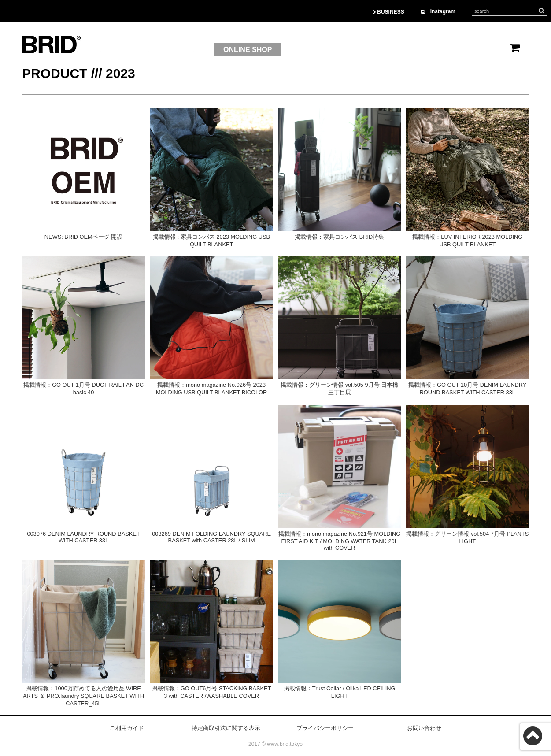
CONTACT (296, 50)
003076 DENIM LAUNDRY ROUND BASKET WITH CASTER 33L (83, 537)
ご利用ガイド (127, 728)
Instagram (438, 11)
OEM (254, 50)
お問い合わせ (424, 728)
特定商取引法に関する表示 (226, 728)
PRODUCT (169, 50)
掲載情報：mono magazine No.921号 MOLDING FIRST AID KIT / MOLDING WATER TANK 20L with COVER (339, 541)
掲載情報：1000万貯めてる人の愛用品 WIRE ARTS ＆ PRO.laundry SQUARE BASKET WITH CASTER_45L (83, 696)
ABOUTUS (118, 50)
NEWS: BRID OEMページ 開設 (83, 237)
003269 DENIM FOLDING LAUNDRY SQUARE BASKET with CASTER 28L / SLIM (211, 537)
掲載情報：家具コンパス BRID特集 (339, 237)
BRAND (216, 50)
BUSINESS (389, 12)
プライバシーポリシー (325, 728)
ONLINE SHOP (362, 50)
